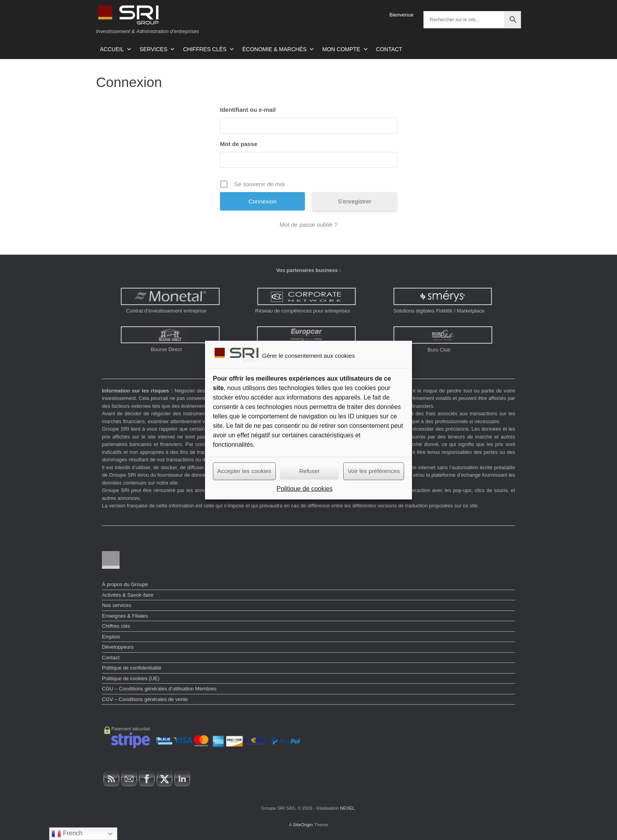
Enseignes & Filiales (125, 616)
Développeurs (118, 647)
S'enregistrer (355, 201)
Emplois (111, 637)
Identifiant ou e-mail (248, 110)
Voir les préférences (374, 471)
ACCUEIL (116, 49)
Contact (111, 658)
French (67, 834)
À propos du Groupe (125, 584)
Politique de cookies (305, 488)
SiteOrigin (303, 825)
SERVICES (158, 49)
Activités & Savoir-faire (128, 595)
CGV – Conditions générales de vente (145, 699)
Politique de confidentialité (132, 668)
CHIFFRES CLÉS (209, 49)
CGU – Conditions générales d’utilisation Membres (159, 689)
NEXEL (347, 808)
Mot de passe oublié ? (309, 225)
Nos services (116, 605)
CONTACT (389, 49)
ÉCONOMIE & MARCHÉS (278, 49)
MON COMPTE (345, 49)
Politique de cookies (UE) (131, 678)
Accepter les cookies (244, 471)
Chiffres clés (116, 626)
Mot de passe (239, 144)
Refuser (309, 471)
